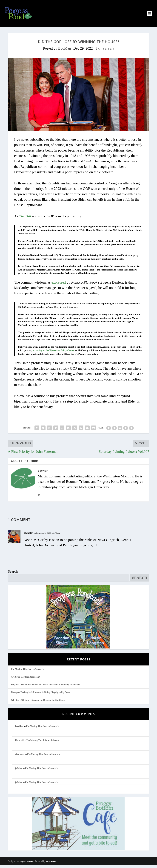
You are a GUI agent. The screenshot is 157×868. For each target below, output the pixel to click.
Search (13, 574)
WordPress (51, 864)
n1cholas (28, 536)
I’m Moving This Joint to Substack (27, 672)
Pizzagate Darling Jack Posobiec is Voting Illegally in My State (40, 695)
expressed (59, 285)
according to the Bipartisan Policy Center (53, 353)
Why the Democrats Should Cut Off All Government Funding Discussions (46, 687)
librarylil (19, 743)
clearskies (20, 757)
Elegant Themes (27, 864)
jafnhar (19, 771)
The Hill (25, 219)
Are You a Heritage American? (26, 680)
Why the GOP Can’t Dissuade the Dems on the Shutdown (38, 703)
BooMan (64, 51)
